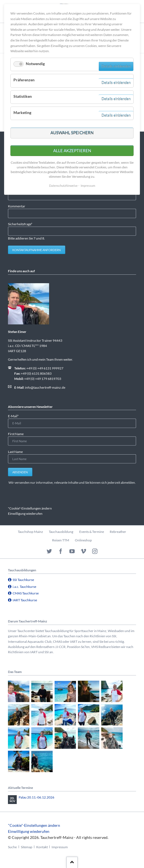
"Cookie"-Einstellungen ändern (30, 508)
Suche (12, 847)
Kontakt (42, 847)
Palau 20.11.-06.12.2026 (36, 797)
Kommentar (17, 206)
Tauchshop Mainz (30, 532)
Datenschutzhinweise (63, 186)
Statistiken (23, 96)
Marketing (22, 112)
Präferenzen (24, 80)
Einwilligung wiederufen (25, 514)
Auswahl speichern (72, 133)
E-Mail (15, 416)
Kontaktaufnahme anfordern (36, 250)
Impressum (60, 847)
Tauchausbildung (61, 532)
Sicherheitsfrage (20, 224)
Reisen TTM (61, 540)
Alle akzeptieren (72, 151)
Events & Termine (92, 532)
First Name (16, 434)
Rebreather (118, 532)
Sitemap (27, 847)
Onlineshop (83, 540)
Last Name (15, 452)
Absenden (20, 472)
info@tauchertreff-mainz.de (45, 387)
